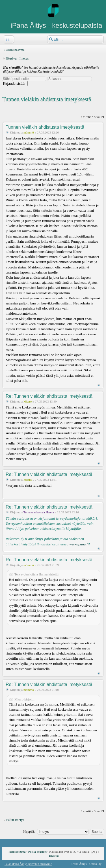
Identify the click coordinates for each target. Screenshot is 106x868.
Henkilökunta (17, 852)
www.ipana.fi (79, 544)
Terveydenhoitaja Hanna (39, 512)
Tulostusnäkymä (14, 50)
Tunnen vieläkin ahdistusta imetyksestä (47, 99)
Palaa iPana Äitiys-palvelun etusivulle (28, 864)
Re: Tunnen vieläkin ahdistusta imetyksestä (49, 396)
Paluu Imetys (15, 820)
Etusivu (11, 58)
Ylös (99, 385)
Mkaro (28, 401)
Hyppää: (29, 831)
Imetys (24, 58)
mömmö (29, 132)
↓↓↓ (8, 39)
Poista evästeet (37, 852)
